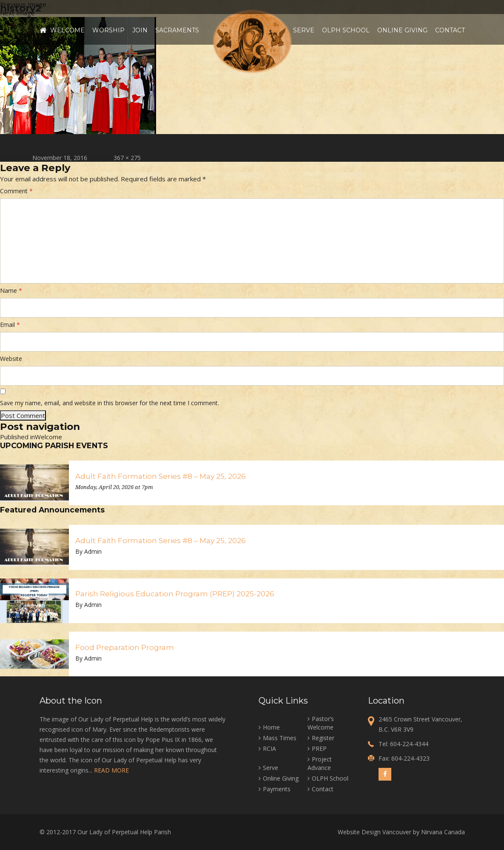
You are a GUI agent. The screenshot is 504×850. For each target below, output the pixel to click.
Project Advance (320, 763)
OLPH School (346, 30)
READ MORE (111, 770)
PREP (319, 748)
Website (11, 359)
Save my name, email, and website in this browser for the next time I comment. (110, 403)
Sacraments (177, 30)
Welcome (67, 30)
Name (11, 290)
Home (43, 30)
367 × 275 (127, 158)
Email (10, 325)
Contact (450, 30)
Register (323, 738)
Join (140, 30)
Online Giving (402, 30)
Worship (108, 30)
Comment (16, 191)
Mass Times (280, 738)
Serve (304, 30)
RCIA (269, 748)
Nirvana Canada (443, 832)
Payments (277, 789)
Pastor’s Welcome (321, 723)
